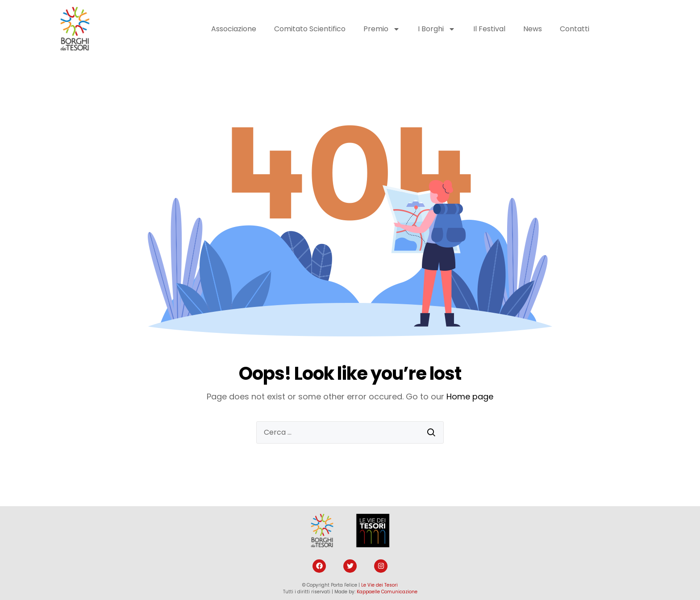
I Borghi (437, 29)
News (533, 29)
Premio (382, 29)
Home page (470, 397)
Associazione (234, 29)
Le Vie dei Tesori (379, 585)
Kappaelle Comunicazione (387, 592)
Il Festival (489, 29)
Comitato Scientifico (310, 29)
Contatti (575, 29)
